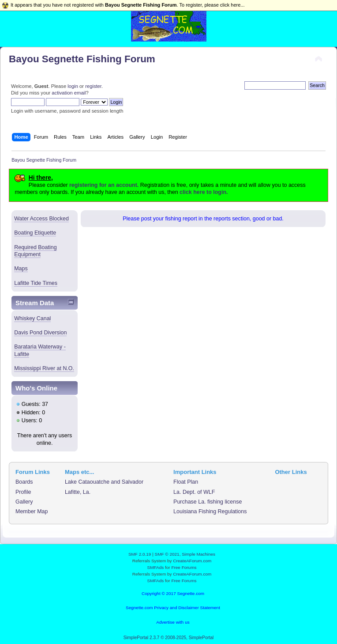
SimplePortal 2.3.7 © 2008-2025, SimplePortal (169, 638)
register (93, 86)
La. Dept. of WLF (194, 492)
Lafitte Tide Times (36, 283)
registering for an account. (104, 185)
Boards (24, 482)
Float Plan (186, 482)
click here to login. (204, 192)
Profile (23, 492)
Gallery (24, 502)
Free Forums (184, 567)
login (73, 86)
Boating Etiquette (35, 233)
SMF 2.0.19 (140, 554)
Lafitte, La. (78, 492)
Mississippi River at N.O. (44, 368)
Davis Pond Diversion (40, 333)
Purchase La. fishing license (208, 502)
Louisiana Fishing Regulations (210, 511)
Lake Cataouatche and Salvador (104, 482)
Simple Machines (198, 554)
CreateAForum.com (192, 561)
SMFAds (156, 567)
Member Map (32, 511)
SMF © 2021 (167, 554)
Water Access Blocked (41, 219)
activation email (69, 93)
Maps (21, 269)
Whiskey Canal (32, 318)
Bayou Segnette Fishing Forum (82, 59)
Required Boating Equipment (35, 251)
